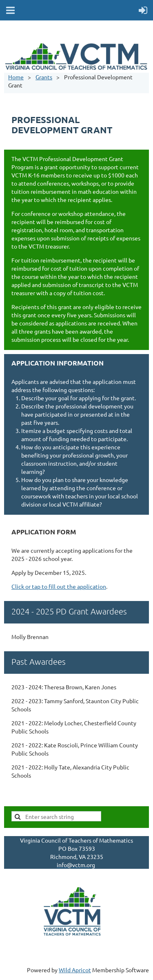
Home (16, 77)
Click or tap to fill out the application (59, 586)
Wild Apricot (75, 970)
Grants (44, 77)
